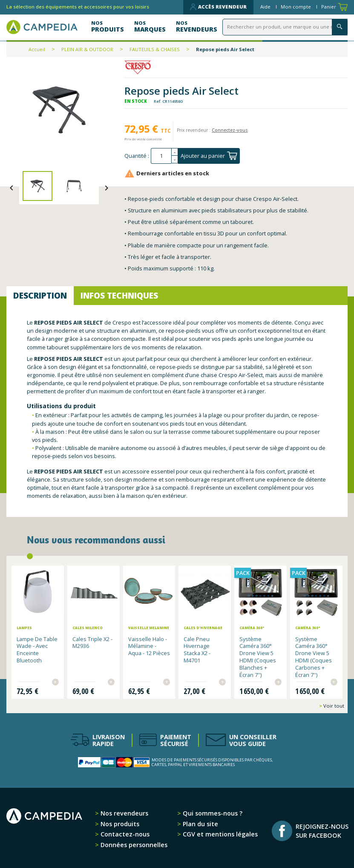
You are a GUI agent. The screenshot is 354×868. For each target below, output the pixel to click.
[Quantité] (161, 156)
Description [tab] (40, 295)
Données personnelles (133, 843)
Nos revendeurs (124, 812)
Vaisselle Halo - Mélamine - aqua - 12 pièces (149, 645)
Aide (266, 7)
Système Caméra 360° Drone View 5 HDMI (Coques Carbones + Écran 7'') (314, 656)
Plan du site (200, 823)
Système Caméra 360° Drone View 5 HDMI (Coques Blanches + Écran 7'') (258, 656)
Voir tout (333, 705)
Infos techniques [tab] (119, 295)
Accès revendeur (218, 7)
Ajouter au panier (209, 156)
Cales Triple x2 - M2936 (92, 642)
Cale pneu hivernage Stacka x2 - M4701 (197, 649)
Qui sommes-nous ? (212, 812)
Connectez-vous (230, 130)
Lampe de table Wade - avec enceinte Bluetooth (37, 649)
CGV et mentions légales (219, 833)
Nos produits (119, 823)
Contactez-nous (124, 833)
